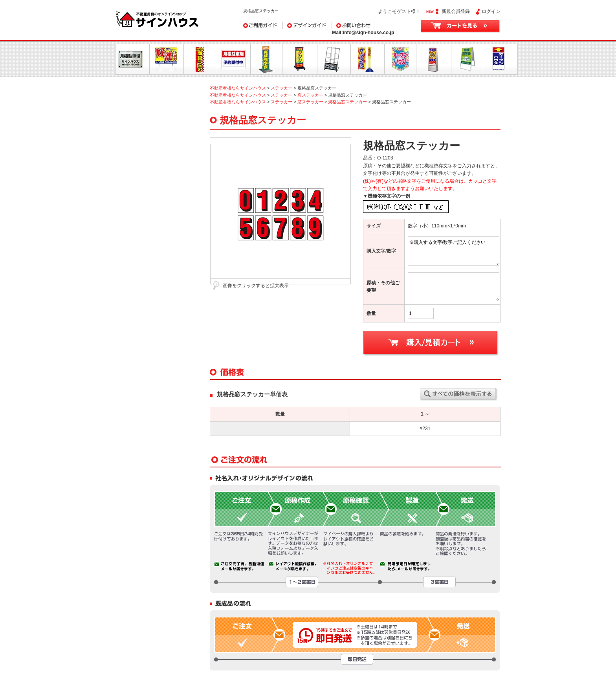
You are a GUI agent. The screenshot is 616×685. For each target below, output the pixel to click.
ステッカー (281, 88)
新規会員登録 (456, 11)
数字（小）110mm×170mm (437, 226)
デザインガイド (307, 25)
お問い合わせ (371, 25)
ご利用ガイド (263, 25)
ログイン (491, 11)
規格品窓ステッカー (347, 102)
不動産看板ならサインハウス (238, 88)
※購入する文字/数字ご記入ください (454, 251)
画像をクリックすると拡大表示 (256, 286)
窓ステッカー (310, 95)
